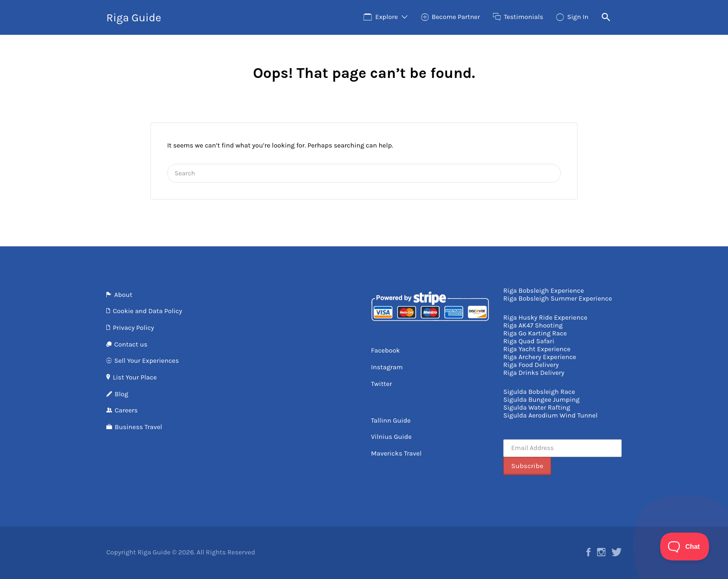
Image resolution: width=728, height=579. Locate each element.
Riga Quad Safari (529, 341)
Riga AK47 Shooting (533, 325)
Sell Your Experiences (146, 361)
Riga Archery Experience (540, 357)
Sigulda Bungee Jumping (541, 400)
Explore (387, 17)
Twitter (381, 384)
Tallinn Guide (391, 421)
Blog (121, 394)
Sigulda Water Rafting (537, 408)
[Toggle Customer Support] (685, 547)
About (123, 295)
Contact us (131, 344)
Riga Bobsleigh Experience (544, 291)
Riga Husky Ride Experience (545, 318)
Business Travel (138, 427)
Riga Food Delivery (531, 365)
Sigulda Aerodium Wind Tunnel (550, 415)
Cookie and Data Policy (147, 311)
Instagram (387, 367)
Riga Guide (134, 18)
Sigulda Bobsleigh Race (539, 392)
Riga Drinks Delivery (534, 373)
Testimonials (523, 17)
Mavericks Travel (396, 454)
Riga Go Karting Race (535, 333)
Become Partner (456, 17)
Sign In (578, 17)
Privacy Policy (133, 328)
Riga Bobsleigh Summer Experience (558, 299)
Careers (126, 410)
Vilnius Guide (391, 437)
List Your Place (135, 377)
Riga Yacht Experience (537, 349)
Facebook (386, 351)
